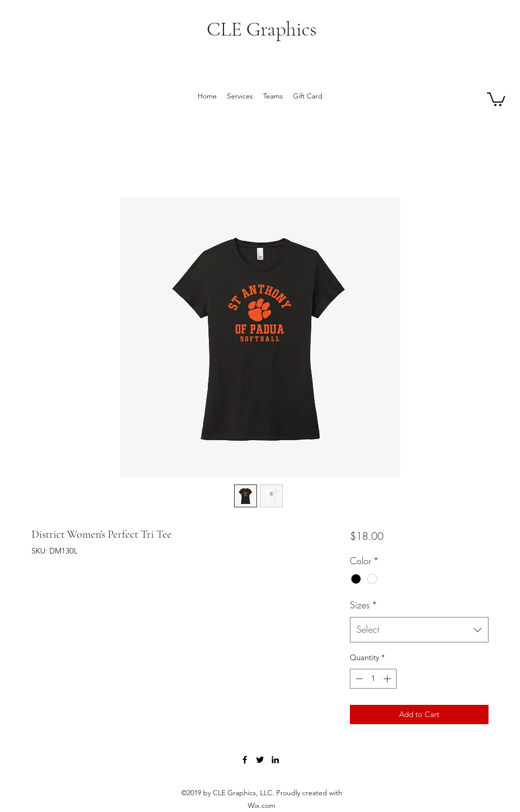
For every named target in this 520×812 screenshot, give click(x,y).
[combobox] (419, 630)
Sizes (364, 605)
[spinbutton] (373, 679)
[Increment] (388, 679)
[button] (496, 99)
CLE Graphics (262, 29)
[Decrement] (358, 679)
